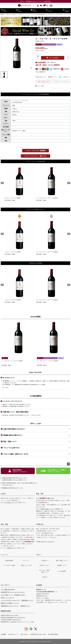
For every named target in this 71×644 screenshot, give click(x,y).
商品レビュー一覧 (26, 565)
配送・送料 (40, 494)
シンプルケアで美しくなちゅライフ (10, 600)
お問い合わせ (24, 634)
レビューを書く (41, 86)
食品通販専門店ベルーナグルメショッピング (13, 592)
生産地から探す (4, 11)
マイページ (4, 555)
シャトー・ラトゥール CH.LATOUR (35, 15)
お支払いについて (45, 565)
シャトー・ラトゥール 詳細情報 (35, 151)
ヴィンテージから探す (50, 11)
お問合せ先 (40, 524)
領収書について (62, 565)
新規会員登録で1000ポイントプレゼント (18, 471)
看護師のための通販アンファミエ (10, 603)
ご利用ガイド (45, 561)
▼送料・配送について (47, 509)
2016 (14, 105)
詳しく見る (5, 387)
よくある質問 (62, 571)
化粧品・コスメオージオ (7, 598)
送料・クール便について (64, 77)
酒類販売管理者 (6, 611)
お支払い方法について (40, 77)
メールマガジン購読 (9, 565)
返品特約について (52, 77)
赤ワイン (15, 115)
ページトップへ (68, 464)
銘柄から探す (19, 11)
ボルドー (15, 15)
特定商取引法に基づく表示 (38, 634)
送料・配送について (62, 561)
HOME (2, 15)
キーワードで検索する (66, 11)
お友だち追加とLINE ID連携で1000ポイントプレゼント (53, 471)
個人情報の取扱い (53, 634)
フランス (8, 15)
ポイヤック (22, 15)
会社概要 (39, 585)
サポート (39, 555)
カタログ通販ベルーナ (7, 595)
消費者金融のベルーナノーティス (10, 606)
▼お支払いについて (11, 502)
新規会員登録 (9, 561)
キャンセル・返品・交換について (45, 571)
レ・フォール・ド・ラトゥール (54, 15)
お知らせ (45, 577)
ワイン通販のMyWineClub (8, 589)
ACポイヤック (16, 112)
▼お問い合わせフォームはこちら (45, 542)
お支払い (4, 494)
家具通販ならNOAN (20, 595)
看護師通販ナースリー (27, 600)
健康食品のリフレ (25, 606)
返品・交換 (4, 524)
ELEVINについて (13, 634)
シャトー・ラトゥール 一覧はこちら (35, 156)
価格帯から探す (34, 11)
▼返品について (11, 548)
